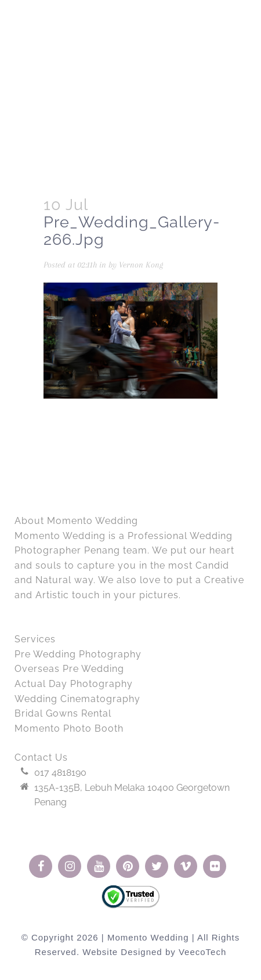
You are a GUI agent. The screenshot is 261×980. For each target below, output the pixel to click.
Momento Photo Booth (69, 728)
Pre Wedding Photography (78, 654)
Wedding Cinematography (77, 699)
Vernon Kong (141, 265)
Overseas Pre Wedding (69, 669)
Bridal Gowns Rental (63, 713)
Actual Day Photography (74, 684)
